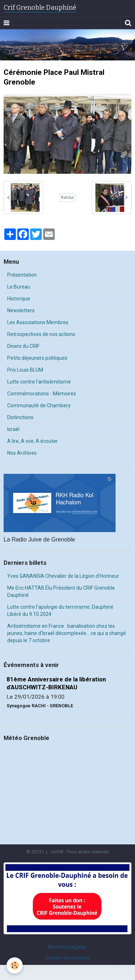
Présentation (22, 275)
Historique (19, 299)
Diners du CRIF (23, 346)
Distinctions (20, 417)
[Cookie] (15, 965)
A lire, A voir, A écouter (33, 441)
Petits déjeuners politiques (37, 358)
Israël (13, 429)
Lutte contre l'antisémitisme (39, 382)
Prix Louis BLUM (25, 370)
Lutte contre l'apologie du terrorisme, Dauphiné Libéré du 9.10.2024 (60, 611)
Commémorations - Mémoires (42, 394)
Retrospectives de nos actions (41, 334)
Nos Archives (22, 453)
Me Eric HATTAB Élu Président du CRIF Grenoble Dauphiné (61, 591)
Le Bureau (19, 287)
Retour (67, 198)
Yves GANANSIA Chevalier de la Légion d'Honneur (63, 576)
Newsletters (21, 310)
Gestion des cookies (67, 958)
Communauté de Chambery (39, 405)
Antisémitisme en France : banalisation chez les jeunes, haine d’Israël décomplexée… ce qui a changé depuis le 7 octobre (67, 633)
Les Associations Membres (38, 322)
